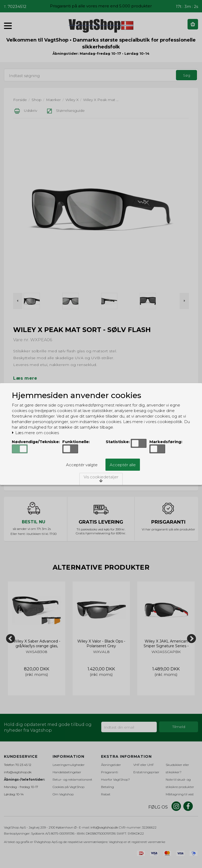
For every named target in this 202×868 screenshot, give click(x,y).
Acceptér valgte (82, 465)
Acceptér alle (123, 465)
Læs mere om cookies (35, 433)
